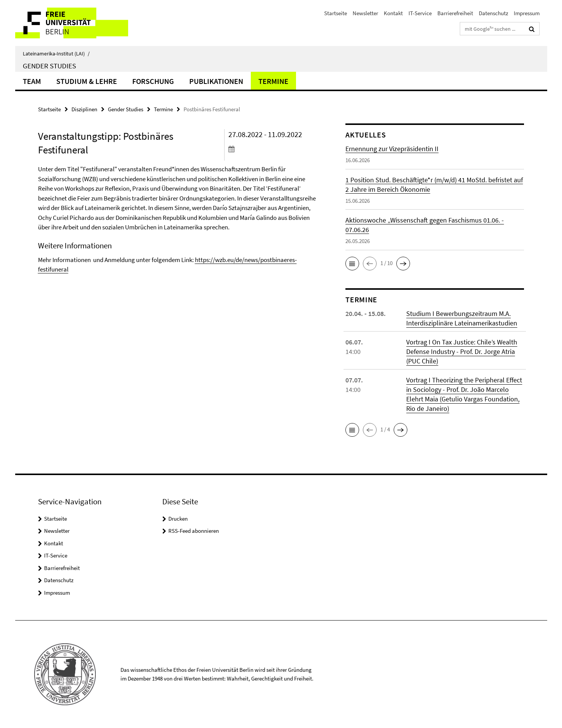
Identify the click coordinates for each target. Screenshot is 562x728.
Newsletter (365, 13)
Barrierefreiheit (455, 13)
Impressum (527, 13)
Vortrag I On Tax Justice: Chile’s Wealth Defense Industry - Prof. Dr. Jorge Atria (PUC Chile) (462, 351)
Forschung (153, 81)
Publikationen (216, 81)
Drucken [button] (178, 519)
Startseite (336, 13)
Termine (273, 81)
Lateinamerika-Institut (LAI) (56, 54)
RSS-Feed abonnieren (194, 531)
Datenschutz (493, 13)
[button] (352, 264)
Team (32, 81)
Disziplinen (84, 109)
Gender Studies (49, 66)
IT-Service (420, 13)
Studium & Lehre (87, 81)
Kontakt (393, 13)
